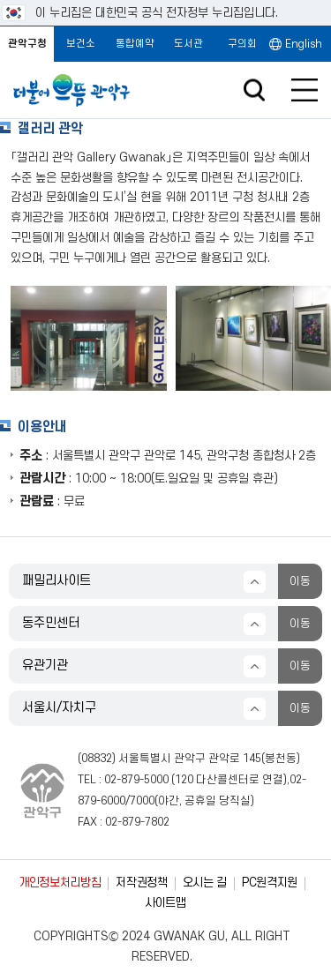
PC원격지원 (270, 883)
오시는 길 (205, 883)
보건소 (81, 44)
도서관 (188, 44)
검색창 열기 (254, 90)
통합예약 (135, 44)
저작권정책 (141, 883)
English (304, 44)
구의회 (242, 44)
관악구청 (27, 44)
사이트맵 (165, 903)
